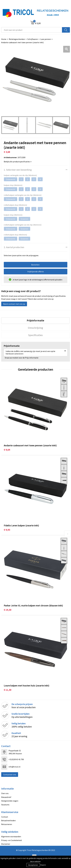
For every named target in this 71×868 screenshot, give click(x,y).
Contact (5, 817)
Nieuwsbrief (6, 797)
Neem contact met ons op (14, 304)
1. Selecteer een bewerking (18, 170)
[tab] (35, 320)
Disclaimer (6, 844)
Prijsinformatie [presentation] (35, 320)
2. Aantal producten (14, 247)
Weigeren (43, 865)
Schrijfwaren (33, 39)
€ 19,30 (8, 610)
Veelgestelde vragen (10, 801)
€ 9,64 (7, 450)
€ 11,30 (8, 690)
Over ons (5, 793)
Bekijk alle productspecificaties (18, 162)
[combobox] (32, 30)
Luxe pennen (46, 39)
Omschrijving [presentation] (35, 328)
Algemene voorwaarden (11, 836)
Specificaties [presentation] (35, 335)
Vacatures (5, 805)
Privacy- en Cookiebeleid (11, 840)
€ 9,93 (7, 530)
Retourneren (7, 824)
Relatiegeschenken (17, 39)
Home (4, 39)
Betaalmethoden (8, 820)
